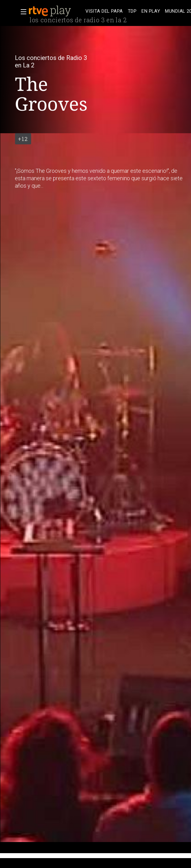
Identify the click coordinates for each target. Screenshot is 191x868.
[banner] (56, 11)
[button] (22, 12)
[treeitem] (104, 11)
